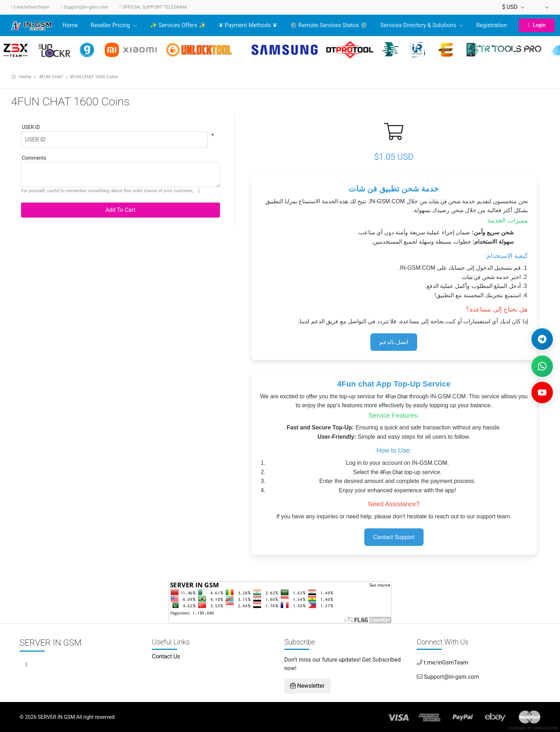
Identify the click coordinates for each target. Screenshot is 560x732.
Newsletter (307, 686)
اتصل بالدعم (394, 342)
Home (70, 25)
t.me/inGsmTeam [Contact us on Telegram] (30, 7)
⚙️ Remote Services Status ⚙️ (329, 25)
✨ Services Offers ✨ (178, 25)
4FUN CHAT (52, 77)
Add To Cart (120, 210)
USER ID (31, 127)
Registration (491, 25)
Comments (34, 158)
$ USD (513, 7)
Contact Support (394, 537)
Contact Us (166, 656)
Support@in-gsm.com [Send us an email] (84, 7)
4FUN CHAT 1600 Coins (94, 77)
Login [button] (537, 25)
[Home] (32, 25)
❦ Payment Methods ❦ (248, 25)
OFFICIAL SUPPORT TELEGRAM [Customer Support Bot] (153, 7)
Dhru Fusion (546, 728)
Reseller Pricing (114, 25)
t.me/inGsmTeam (442, 663)
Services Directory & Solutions (422, 25)
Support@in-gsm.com (448, 677)
